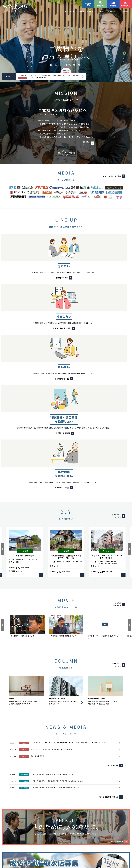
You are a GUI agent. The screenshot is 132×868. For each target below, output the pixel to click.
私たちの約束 (70, 12)
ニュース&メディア (58, 844)
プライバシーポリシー (33, 849)
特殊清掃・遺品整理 (86, 12)
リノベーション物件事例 (15, 844)
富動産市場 (101, 6)
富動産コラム (113, 12)
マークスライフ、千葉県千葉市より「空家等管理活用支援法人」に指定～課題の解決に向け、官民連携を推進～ (53, 76)
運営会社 (125, 12)
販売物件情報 (120, 829)
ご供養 (101, 12)
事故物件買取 (88, 4)
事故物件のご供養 (104, 829)
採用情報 (113, 6)
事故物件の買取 (67, 829)
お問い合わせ (126, 6)
